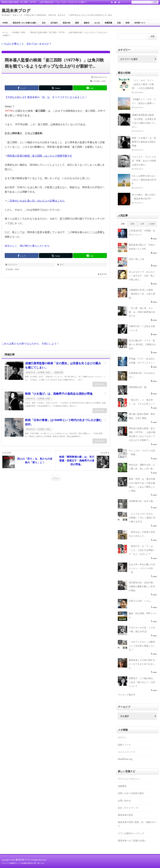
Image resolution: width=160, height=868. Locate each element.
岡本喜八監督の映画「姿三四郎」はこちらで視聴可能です (40, 156)
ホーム (56, 478)
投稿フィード (124, 745)
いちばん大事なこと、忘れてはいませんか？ (27, 44)
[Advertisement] (56, 312)
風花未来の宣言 (125, 815)
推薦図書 (108, 23)
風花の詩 (67, 23)
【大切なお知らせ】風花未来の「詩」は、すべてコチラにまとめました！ (46, 97)
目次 (44, 23)
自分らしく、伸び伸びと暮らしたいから (27, 246)
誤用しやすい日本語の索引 (131, 793)
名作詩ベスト (140, 23)
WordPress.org (125, 759)
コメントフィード (127, 752)
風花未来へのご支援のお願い (25, 23)
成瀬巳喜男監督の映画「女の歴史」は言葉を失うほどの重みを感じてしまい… (63, 365)
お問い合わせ (124, 801)
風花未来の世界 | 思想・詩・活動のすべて (137, 824)
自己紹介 (54, 23)
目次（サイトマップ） (129, 808)
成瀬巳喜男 (59, 372)
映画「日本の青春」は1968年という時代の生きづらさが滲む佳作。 (63, 422)
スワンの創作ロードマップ (131, 833)
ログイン (122, 737)
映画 (127, 23)
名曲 (119, 23)
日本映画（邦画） (100, 81)
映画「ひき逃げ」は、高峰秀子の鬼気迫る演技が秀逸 (59, 394)
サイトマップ (125, 2)
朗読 (77, 23)
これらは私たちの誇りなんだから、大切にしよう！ (30, 344)
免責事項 (122, 786)
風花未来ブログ (16, 11)
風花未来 (103, 274)
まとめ (97, 23)
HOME (5, 23)
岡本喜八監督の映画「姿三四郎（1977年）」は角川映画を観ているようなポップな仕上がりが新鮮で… (54, 63)
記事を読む (100, 384)
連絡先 (87, 23)
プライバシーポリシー (129, 779)
